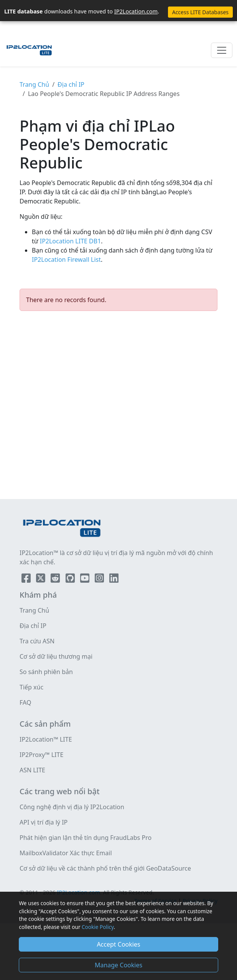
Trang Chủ (34, 84)
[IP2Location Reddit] (56, 580)
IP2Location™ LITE (46, 739)
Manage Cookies (118, 965)
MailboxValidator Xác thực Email (66, 853)
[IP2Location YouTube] (86, 580)
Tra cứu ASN (37, 641)
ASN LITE (32, 770)
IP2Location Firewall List (66, 259)
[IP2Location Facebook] (27, 580)
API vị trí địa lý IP (44, 822)
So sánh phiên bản (46, 672)
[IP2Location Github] (71, 580)
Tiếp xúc (31, 687)
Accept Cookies (118, 944)
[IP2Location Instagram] (100, 580)
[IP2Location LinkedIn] (114, 580)
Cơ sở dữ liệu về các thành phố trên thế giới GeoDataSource (105, 868)
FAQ (25, 702)
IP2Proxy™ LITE (41, 755)
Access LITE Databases (200, 12)
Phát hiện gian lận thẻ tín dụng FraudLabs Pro (86, 838)
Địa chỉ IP (71, 84)
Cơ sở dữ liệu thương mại (56, 656)
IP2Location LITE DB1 (70, 241)
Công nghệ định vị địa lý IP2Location (72, 807)
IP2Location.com (136, 11)
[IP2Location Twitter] (41, 580)
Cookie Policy (98, 927)
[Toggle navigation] (222, 50)
